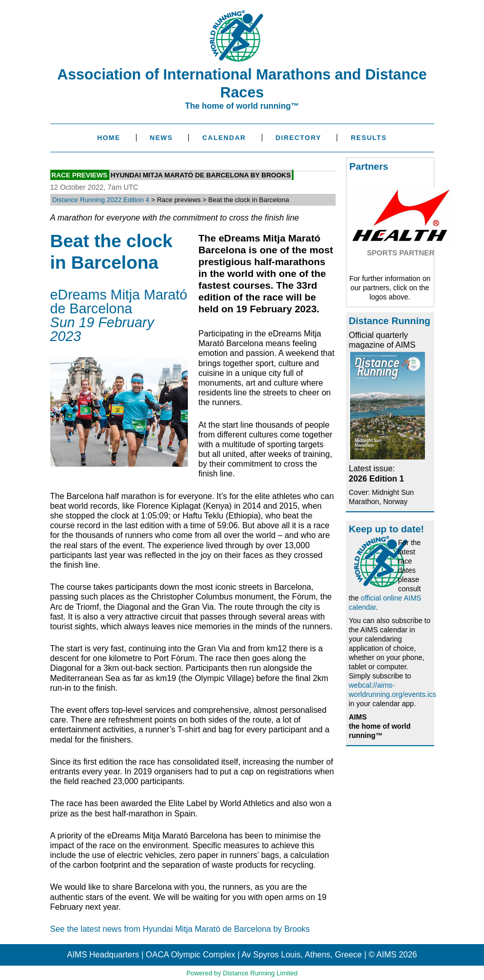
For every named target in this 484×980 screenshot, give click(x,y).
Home (109, 138)
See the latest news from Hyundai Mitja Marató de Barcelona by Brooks (180, 929)
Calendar (224, 138)
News (161, 138)
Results (369, 138)
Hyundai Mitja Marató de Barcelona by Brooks (200, 175)
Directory (298, 138)
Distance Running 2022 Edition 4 (101, 200)
